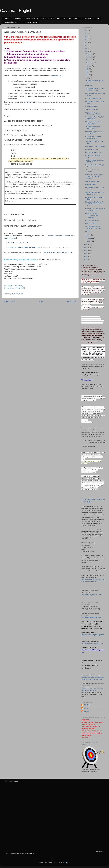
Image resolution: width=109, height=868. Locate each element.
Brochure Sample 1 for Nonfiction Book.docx (59, 252)
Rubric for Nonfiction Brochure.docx (18, 243)
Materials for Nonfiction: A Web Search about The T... (94, 204)
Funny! (88, 231)
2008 (86, 257)
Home (7, 18)
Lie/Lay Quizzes (91, 223)
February (89, 238)
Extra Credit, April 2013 (15, 288)
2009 (86, 254)
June (88, 72)
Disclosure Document (71, 18)
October (89, 60)
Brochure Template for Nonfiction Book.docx (23, 248)
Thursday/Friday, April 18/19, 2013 (93, 128)
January (89, 241)
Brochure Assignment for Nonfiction (20, 260)
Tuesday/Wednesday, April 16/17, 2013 (94, 161)
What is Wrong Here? (93, 181)
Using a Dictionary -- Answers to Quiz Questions (92, 215)
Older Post (71, 302)
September (90, 63)
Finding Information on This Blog (25, 18)
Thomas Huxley (87, 380)
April (87, 78)
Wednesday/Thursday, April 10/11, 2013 (95, 193)
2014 (86, 48)
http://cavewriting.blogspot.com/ (92, 643)
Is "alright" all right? (92, 149)
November (89, 57)
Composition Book (11, 22)
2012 (86, 245)
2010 (86, 251)
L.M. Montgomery (89, 461)
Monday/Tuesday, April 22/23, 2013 (93, 123)
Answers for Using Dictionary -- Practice (93, 113)
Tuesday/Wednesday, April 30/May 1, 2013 (94, 89)
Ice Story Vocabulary (14, 286)
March (88, 235)
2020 (86, 30)
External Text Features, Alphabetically (93, 137)
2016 (86, 42)
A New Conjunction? (92, 106)
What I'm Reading (92, 109)
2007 (86, 260)
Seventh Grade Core (91, 18)
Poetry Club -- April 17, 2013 (95, 146)
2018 (86, 36)
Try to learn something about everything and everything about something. (92, 375)
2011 (86, 248)
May (87, 75)
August (88, 66)
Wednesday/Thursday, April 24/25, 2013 (95, 118)
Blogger (67, 862)
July (87, 69)
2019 (86, 33)
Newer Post (10, 302)
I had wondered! (91, 184)
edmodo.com (56, 75)
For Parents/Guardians (50, 18)
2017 (86, 39)
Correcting (89, 85)
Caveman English (16, 11)
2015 (86, 45)
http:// (84, 666)
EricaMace (87, 705)
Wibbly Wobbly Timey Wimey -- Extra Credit (94, 227)
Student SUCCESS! (30, 22)
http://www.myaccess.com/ (91, 595)
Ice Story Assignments (93, 98)
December (89, 54)
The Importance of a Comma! (92, 171)
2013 (86, 51)
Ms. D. (86, 708)
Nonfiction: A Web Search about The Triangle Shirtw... (94, 176)
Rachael (87, 711)
